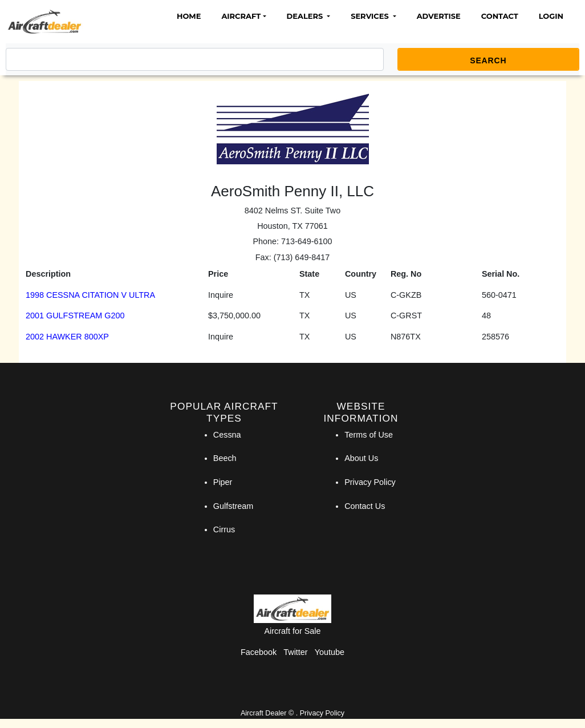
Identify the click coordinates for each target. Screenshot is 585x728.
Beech (225, 458)
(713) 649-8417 (302, 257)
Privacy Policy (370, 482)
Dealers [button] (306, 16)
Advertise (439, 16)
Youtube (330, 652)
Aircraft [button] (241, 16)
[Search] (195, 59)
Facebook (259, 652)
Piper (223, 482)
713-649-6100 (307, 241)
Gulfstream (233, 506)
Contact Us (365, 506)
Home (189, 16)
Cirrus (224, 529)
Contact (500, 16)
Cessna (227, 435)
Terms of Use (369, 435)
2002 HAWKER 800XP (67, 337)
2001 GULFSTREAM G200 (75, 316)
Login (551, 16)
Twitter (295, 652)
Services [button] (371, 16)
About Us (361, 458)
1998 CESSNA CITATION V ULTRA (90, 295)
